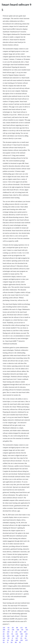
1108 (13, 630)
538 (12, 642)
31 (12, 632)
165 (16, 632)
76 (8, 642)
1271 (22, 628)
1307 (4, 628)
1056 (22, 640)
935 (8, 628)
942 (21, 632)
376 (21, 638)
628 (26, 628)
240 (4, 640)
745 (12, 634)
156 (25, 638)
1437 (17, 638)
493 (22, 630)
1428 (18, 630)
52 (12, 638)
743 (4, 632)
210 (22, 636)
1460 (17, 640)
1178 (26, 640)
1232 (17, 634)
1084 (22, 634)
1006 (4, 630)
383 (4, 636)
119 (8, 630)
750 (8, 638)
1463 (8, 632)
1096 (8, 636)
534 (26, 636)
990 (16, 642)
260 (4, 634)
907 (20, 642)
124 (8, 640)
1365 (13, 636)
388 (17, 628)
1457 (27, 630)
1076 (25, 632)
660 (12, 640)
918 (8, 634)
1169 (26, 634)
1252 (4, 638)
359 (13, 628)
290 (18, 636)
